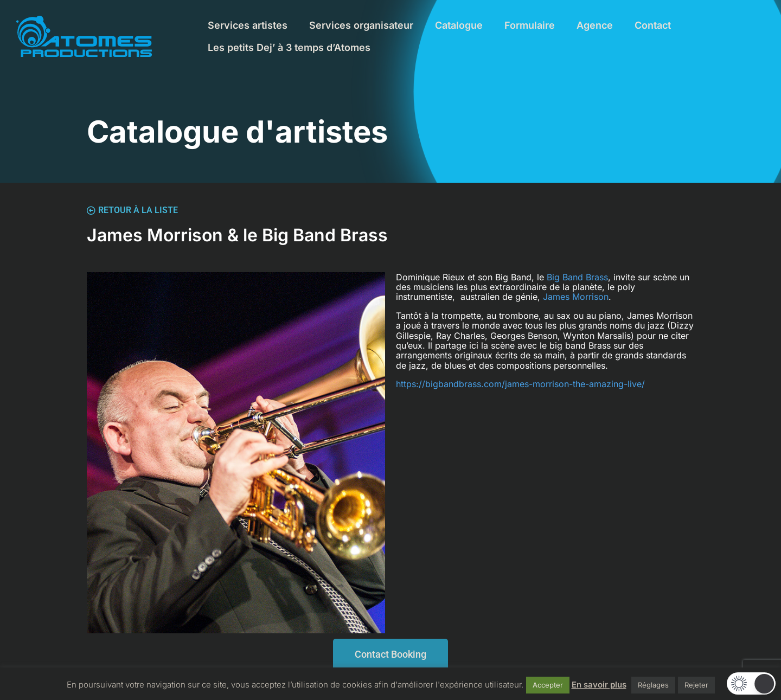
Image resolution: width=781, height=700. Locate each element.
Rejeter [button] (696, 685)
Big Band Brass (577, 277)
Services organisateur (361, 25)
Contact (653, 25)
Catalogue (459, 25)
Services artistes (248, 25)
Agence (595, 25)
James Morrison (576, 297)
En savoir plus (599, 685)
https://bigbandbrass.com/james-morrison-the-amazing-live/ (520, 384)
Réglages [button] (653, 685)
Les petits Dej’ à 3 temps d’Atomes (289, 47)
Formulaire (530, 25)
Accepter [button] (548, 685)
